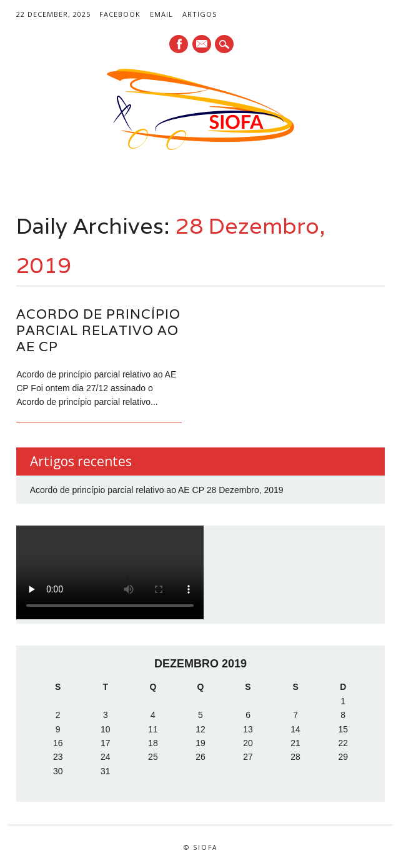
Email (161, 14)
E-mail (202, 45)
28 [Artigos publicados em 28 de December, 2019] (295, 757)
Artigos (200, 14)
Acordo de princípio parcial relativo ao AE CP (98, 330)
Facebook (120, 14)
